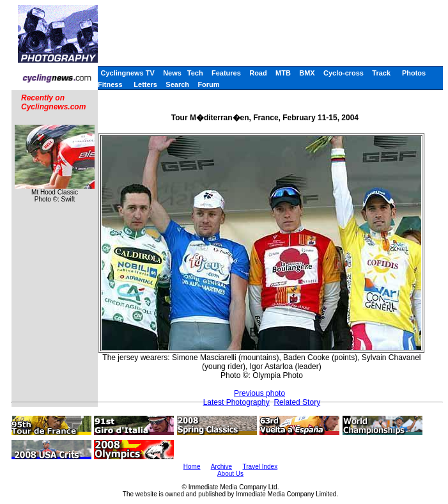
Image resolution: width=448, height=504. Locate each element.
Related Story (297, 402)
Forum (208, 84)
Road (258, 73)
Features (226, 73)
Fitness (110, 84)
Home (192, 467)
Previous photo (259, 393)
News (172, 73)
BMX (307, 73)
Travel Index (260, 467)
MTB (283, 73)
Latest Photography (236, 402)
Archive (221, 467)
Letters (145, 84)
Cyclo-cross (344, 73)
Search (177, 84)
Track (381, 73)
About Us (230, 474)
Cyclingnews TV (127, 73)
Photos (414, 73)
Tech (195, 73)
